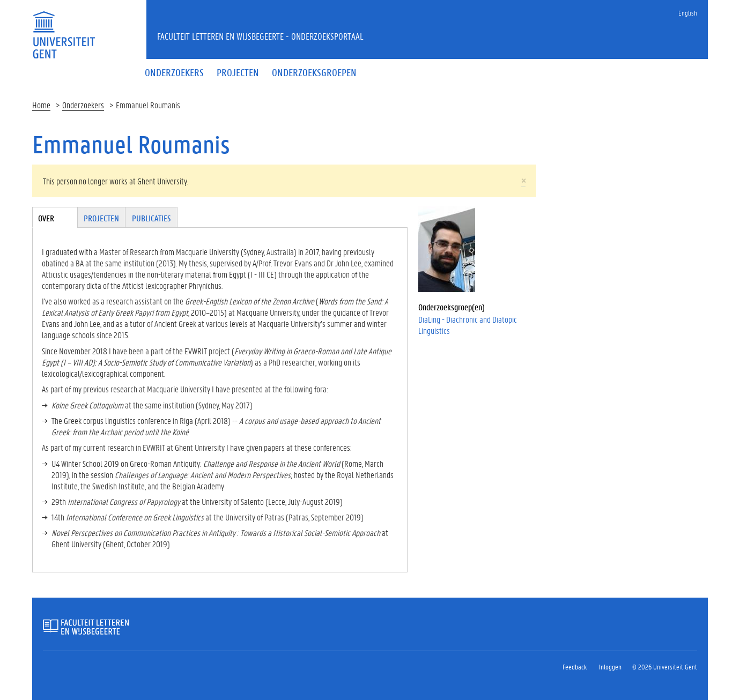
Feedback (575, 667)
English (688, 13)
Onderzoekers (83, 105)
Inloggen (610, 667)
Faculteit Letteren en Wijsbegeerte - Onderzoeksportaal (260, 36)
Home (41, 105)
